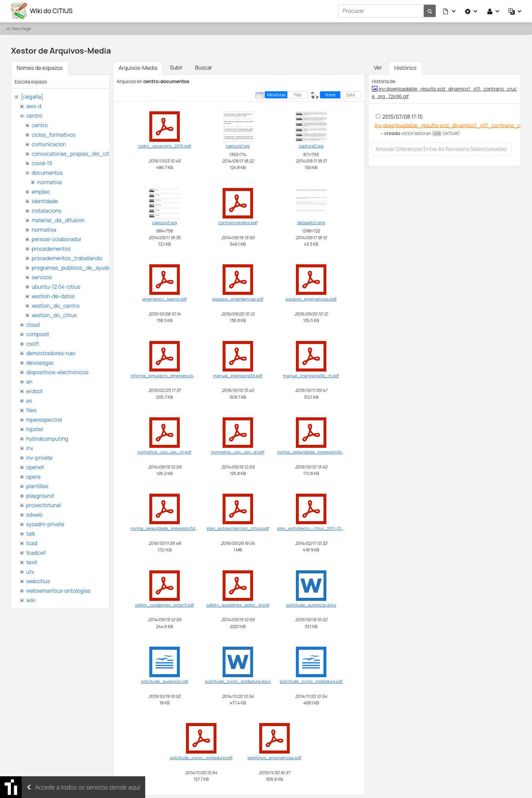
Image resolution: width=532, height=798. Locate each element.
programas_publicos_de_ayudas (72, 267)
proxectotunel (44, 505)
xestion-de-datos (53, 296)
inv (30, 448)
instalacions (46, 210)
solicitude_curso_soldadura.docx (238, 681)
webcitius (38, 581)
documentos (47, 172)
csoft (33, 343)
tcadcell (36, 552)
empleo (41, 191)
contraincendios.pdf (238, 222)
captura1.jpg (238, 146)
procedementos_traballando (67, 258)
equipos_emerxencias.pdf (311, 299)
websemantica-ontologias (58, 590)
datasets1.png (311, 222)
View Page (21, 28)
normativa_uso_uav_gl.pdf (238, 452)
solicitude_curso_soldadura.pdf (201, 758)
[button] (450, 11)
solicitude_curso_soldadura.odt (311, 681)
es (29, 400)
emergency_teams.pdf (164, 299)
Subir (176, 67)
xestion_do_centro (55, 305)
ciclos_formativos (53, 134)
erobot (34, 391)
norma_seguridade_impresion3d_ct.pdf (170, 528)
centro (34, 115)
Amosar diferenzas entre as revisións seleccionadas (441, 149)
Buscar (204, 67)
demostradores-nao (51, 353)
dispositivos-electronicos (57, 372)
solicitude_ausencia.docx (311, 605)
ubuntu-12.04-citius (56, 286)
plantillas (37, 486)
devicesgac (40, 362)
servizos (42, 277)
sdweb (34, 514)
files (31, 410)
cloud (33, 324)
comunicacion (49, 144)
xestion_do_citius (54, 315)
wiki (31, 600)
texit (32, 562)
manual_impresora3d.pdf (238, 375)
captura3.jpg (164, 222)
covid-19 (42, 163)
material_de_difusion (58, 220)
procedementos (51, 248)
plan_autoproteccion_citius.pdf (238, 528)
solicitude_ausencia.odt (164, 681)
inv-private (39, 457)
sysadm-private (45, 524)
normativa (49, 182)
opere (33, 476)
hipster (35, 429)
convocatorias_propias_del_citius (74, 153)
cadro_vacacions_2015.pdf (165, 146)
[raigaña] (32, 96)
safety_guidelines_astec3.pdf (165, 605)
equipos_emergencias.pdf (238, 299)
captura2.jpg (311, 146)
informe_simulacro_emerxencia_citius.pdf (172, 375)
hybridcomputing (47, 438)
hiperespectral (44, 419)
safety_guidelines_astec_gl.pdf (238, 605)
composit (38, 334)
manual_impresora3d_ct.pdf (311, 375)
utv (30, 571)
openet (35, 467)
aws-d (34, 106)
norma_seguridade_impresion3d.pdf (313, 452)
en (29, 381)
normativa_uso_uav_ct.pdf (165, 452)
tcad (32, 543)
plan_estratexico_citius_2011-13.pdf (313, 528)
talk (31, 533)
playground (40, 495)
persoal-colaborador (56, 239)
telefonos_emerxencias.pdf (274, 758)
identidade (45, 201)
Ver (378, 67)
